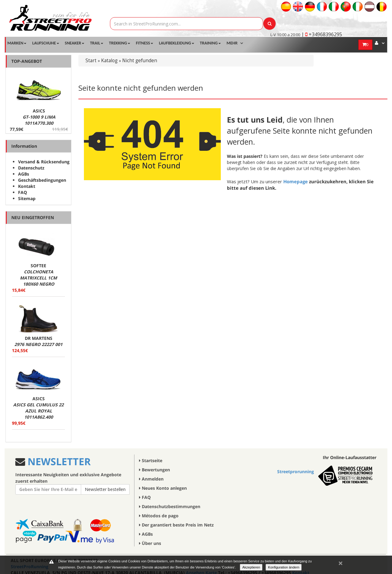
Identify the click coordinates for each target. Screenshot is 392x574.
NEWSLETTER (58, 461)
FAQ (23, 192)
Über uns (150, 543)
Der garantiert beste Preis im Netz (176, 525)
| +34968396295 (322, 34)
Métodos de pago (159, 516)
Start (91, 61)
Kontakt (27, 186)
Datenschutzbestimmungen (170, 506)
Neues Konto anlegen (163, 488)
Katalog (109, 61)
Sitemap (27, 198)
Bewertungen (155, 470)
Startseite (151, 460)
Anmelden (151, 479)
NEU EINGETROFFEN (33, 217)
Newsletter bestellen (105, 489)
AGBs (24, 174)
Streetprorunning (296, 471)
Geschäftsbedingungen (42, 180)
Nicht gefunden (140, 61)
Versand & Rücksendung (44, 162)
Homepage (296, 181)
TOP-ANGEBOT (27, 61)
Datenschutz (31, 168)
